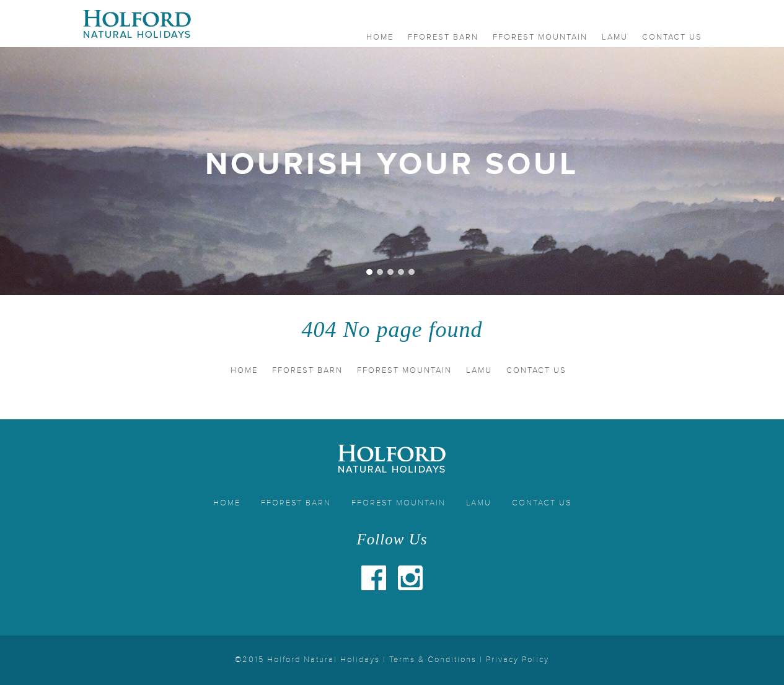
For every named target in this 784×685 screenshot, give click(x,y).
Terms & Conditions (433, 660)
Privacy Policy (518, 660)
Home (380, 37)
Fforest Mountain (540, 37)
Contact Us (672, 37)
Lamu (615, 37)
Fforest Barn (443, 37)
